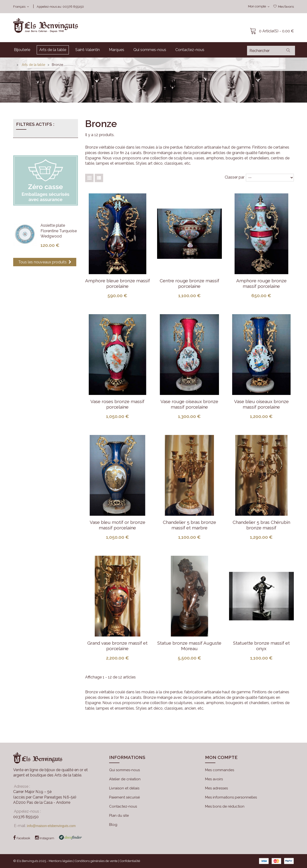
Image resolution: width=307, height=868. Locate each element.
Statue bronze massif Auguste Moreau (189, 646)
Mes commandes (220, 770)
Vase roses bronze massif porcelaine (117, 404)
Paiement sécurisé (124, 797)
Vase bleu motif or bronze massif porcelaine (118, 525)
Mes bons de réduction (225, 806)
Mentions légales (61, 861)
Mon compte (221, 757)
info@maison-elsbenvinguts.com (51, 826)
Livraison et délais (124, 788)
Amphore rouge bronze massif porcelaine (261, 283)
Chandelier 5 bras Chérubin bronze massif (261, 525)
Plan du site (119, 816)
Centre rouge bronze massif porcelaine (189, 283)
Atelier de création (125, 779)
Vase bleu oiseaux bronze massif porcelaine (261, 404)
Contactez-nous (123, 806)
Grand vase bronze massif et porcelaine (117, 646)
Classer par (235, 177)
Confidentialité (130, 861)
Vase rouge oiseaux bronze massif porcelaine (189, 404)
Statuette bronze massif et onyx (261, 646)
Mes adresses (216, 788)
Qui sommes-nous (124, 770)
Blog (113, 825)
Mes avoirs (214, 779)
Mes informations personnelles (231, 797)
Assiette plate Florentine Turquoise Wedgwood (59, 231)
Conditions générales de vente (96, 861)
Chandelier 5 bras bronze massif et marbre (189, 525)
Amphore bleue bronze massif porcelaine (118, 283)
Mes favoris (286, 7)
